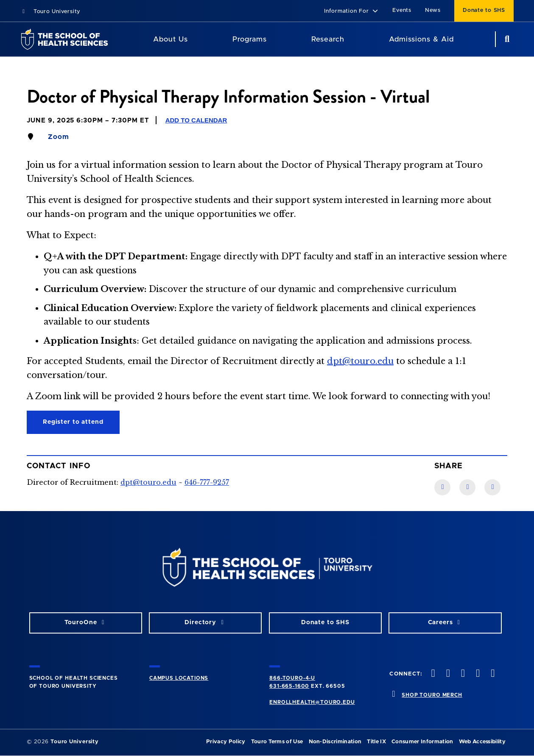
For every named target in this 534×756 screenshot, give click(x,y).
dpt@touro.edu (360, 361)
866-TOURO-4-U (292, 678)
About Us (171, 39)
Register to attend (73, 422)
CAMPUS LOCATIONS (179, 678)
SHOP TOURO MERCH (432, 695)
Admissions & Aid (421, 39)
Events (402, 10)
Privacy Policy (226, 742)
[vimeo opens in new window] (477, 674)
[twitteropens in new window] (447, 674)
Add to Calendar (196, 120)
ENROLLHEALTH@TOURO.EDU (312, 702)
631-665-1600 (289, 686)
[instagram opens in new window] (462, 674)
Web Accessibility (482, 742)
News (433, 10)
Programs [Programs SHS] (250, 39)
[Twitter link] (492, 487)
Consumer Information (422, 742)
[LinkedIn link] (467, 487)
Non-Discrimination (335, 742)
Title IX (376, 742)
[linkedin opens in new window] (492, 674)
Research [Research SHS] (328, 39)
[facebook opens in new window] (432, 674)
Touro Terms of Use (277, 742)
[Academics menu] (273, 39)
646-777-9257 (207, 482)
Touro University (50, 12)
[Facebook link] (442, 487)
